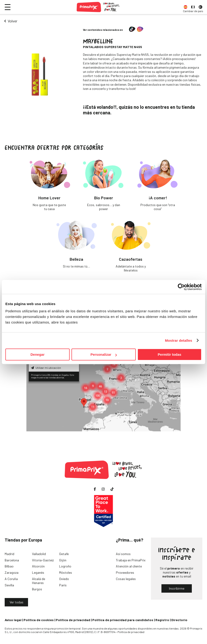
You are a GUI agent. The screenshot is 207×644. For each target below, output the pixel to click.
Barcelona (12, 560)
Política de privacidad (73, 620)
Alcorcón (38, 566)
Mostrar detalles (179, 340)
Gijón (63, 560)
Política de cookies (39, 620)
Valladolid (39, 554)
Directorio (179, 620)
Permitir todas (170, 354)
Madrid (9, 554)
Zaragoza (12, 572)
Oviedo (64, 579)
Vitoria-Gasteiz (43, 560)
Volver (12, 21)
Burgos (37, 589)
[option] (186, 7)
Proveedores (125, 572)
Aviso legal (13, 620)
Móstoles (66, 572)
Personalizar (104, 354)
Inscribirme (177, 588)
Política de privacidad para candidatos (123, 620)
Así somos (123, 554)
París (63, 585)
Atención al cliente (129, 566)
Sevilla (9, 585)
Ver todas (16, 602)
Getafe (64, 554)
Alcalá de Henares (39, 581)
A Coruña (11, 579)
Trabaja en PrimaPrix (131, 560)
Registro (162, 620)
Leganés (38, 572)
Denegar (37, 354)
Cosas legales (126, 579)
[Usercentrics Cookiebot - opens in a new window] (181, 287)
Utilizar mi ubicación (46, 368)
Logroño (65, 566)
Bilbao (9, 566)
